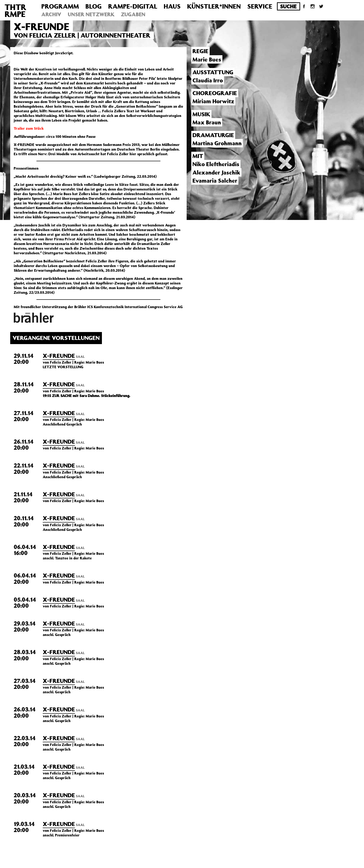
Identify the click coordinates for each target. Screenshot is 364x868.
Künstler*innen (214, 6)
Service (260, 6)
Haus (172, 6)
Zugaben (133, 14)
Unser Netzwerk (91, 14)
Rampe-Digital (133, 6)
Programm (60, 6)
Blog (94, 6)
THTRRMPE (15, 10)
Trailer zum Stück (29, 128)
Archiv (51, 14)
